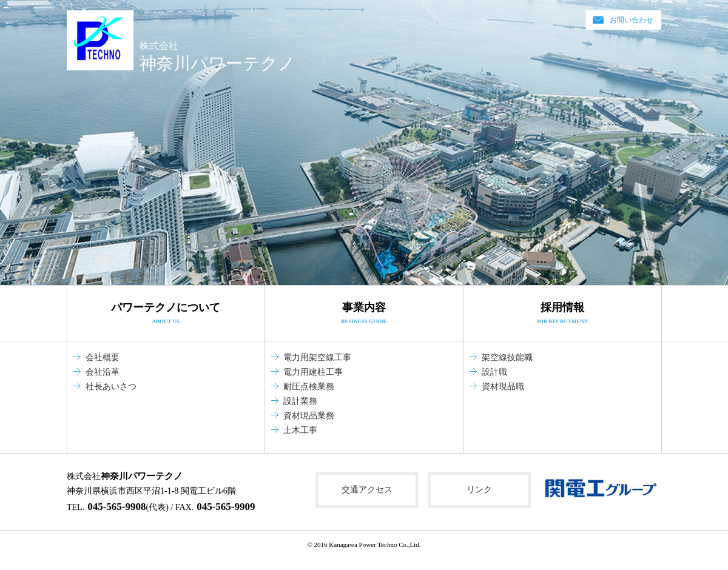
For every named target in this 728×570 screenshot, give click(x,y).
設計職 (494, 372)
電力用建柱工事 (313, 372)
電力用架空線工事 (317, 357)
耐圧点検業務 (309, 387)
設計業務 (300, 401)
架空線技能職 (507, 357)
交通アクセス (367, 490)
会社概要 (103, 357)
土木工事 (300, 430)
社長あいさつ (111, 387)
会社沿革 (103, 372)
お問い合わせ (632, 20)
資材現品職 (503, 387)
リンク (479, 490)
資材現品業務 (309, 416)
